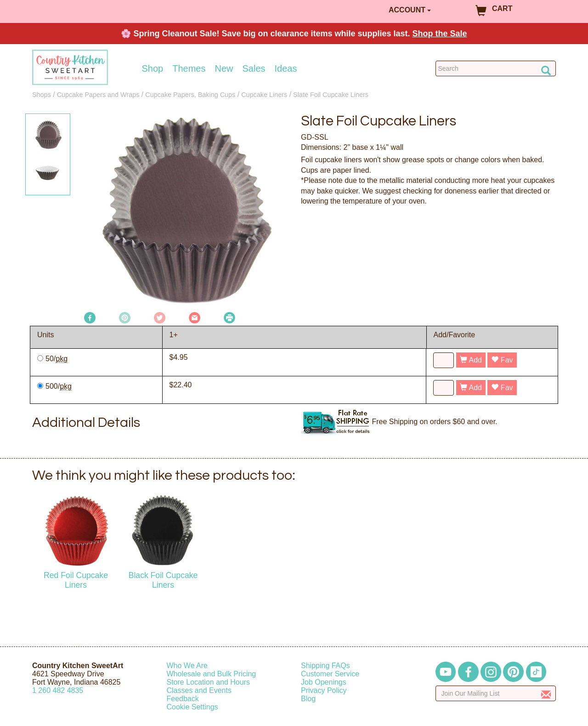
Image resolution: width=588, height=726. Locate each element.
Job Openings (324, 682)
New (224, 68)
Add (471, 360)
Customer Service (330, 674)
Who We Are (187, 666)
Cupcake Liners (264, 95)
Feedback (183, 699)
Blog (308, 699)
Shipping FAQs (325, 666)
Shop (153, 68)
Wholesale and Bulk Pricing (212, 674)
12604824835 (58, 690)
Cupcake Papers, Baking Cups (190, 95)
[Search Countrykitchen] (496, 68)
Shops (42, 95)
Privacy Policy (324, 690)
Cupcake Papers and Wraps (98, 95)
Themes (189, 68)
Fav (502, 360)
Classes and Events (199, 690)
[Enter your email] (496, 693)
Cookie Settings (192, 707)
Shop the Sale (440, 34)
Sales (254, 68)
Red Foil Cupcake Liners (76, 580)
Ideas (286, 68)
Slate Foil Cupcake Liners (331, 95)
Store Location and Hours (208, 682)
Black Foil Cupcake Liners (163, 580)
